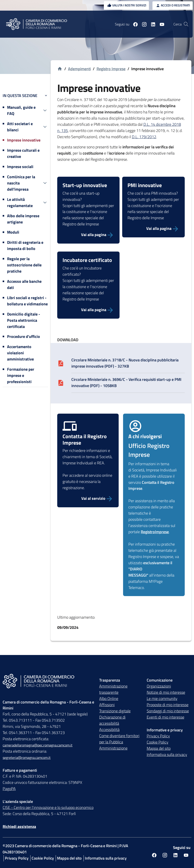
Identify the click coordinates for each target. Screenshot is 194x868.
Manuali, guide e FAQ (21, 110)
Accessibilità (109, 729)
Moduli (13, 232)
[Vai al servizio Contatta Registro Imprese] (88, 499)
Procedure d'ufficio (24, 336)
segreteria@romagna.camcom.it (27, 758)
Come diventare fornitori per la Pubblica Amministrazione (119, 742)
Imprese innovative (24, 140)
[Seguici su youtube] (160, 24)
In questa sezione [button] (25, 96)
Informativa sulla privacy (167, 755)
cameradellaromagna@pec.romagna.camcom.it (38, 745)
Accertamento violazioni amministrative (20, 353)
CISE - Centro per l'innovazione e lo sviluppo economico (48, 807)
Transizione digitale (115, 711)
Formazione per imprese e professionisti (21, 375)
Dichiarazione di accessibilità (112, 720)
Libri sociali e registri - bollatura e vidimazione (27, 301)
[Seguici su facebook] (134, 24)
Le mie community (162, 698)
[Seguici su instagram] (143, 24)
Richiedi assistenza (19, 826)
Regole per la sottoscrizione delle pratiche (24, 265)
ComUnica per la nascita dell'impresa (21, 183)
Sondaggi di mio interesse (168, 711)
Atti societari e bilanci (20, 127)
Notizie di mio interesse (166, 692)
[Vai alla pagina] (88, 235)
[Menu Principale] (9, 24)
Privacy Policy (158, 736)
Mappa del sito (159, 748)
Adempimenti (79, 69)
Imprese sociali (20, 167)
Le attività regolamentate (20, 202)
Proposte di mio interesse (168, 705)
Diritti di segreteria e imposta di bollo (25, 245)
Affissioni (107, 705)
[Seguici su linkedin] (151, 24)
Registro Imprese (111, 69)
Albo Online (109, 698)
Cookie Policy (158, 742)
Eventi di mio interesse (165, 717)
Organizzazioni (159, 686)
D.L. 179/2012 (144, 137)
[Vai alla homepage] (60, 69)
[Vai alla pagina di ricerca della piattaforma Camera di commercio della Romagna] (186, 24)
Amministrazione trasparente (113, 689)
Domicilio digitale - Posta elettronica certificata (24, 320)
